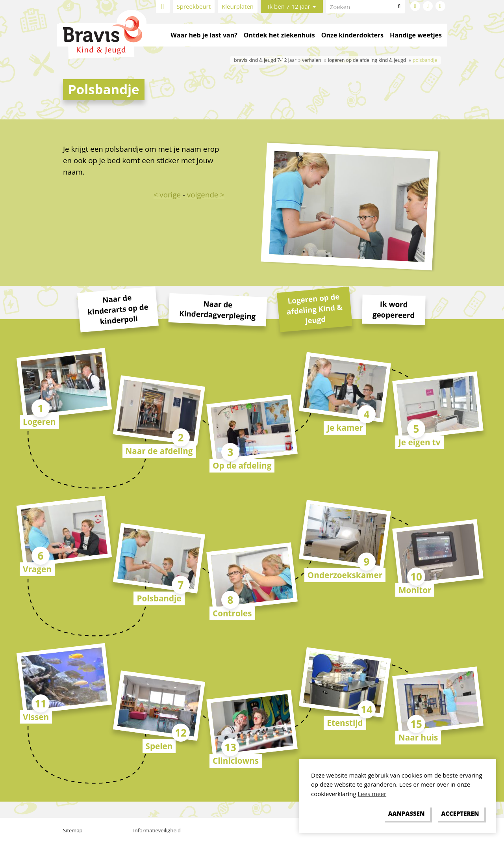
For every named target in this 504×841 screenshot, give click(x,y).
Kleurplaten (238, 6)
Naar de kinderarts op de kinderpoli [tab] (118, 309)
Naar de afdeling (159, 451)
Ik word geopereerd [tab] (394, 309)
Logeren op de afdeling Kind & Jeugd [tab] (314, 309)
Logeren (39, 422)
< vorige (167, 194)
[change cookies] (406, 814)
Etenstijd (345, 723)
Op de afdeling (242, 465)
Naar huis (418, 737)
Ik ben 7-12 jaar (292, 6)
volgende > (206, 194)
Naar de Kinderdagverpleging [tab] (218, 310)
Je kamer (345, 428)
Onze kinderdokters (352, 35)
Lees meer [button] (372, 794)
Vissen (36, 717)
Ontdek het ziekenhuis (279, 35)
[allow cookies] (460, 814)
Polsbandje (159, 598)
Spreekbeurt (194, 6)
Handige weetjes (416, 35)
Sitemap (73, 830)
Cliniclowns (236, 761)
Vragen (37, 569)
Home (163, 7)
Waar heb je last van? (204, 35)
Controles (232, 613)
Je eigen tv (420, 442)
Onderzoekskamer (345, 575)
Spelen (159, 746)
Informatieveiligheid (157, 830)
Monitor (415, 590)
